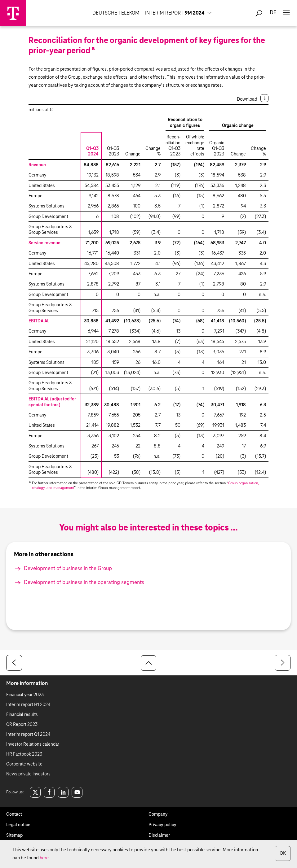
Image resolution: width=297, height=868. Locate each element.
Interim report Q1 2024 (28, 735)
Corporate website (24, 764)
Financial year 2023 (25, 695)
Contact (14, 814)
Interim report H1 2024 (28, 705)
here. (45, 858)
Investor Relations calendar (33, 744)
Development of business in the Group (68, 569)
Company (158, 814)
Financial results (22, 715)
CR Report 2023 (22, 725)
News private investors (28, 774)
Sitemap (14, 835)
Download (247, 99)
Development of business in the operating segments (84, 583)
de (273, 13)
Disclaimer (159, 835)
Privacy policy (162, 825)
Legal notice (18, 825)
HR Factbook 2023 (24, 754)
